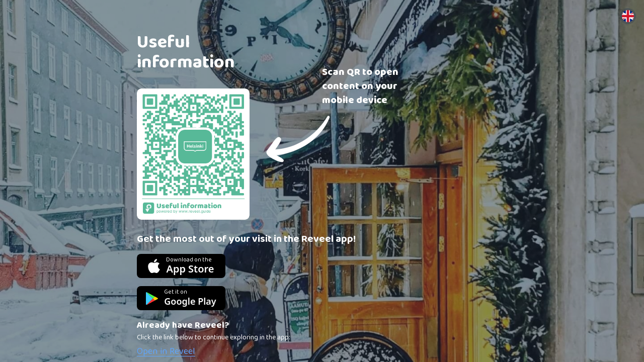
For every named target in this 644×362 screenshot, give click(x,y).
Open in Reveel (166, 351)
